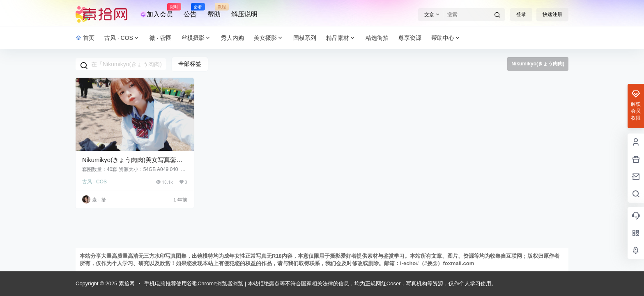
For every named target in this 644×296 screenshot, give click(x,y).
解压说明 (244, 14)
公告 (190, 11)
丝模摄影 (196, 38)
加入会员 (156, 11)
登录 (521, 14)
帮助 (214, 11)
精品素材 (341, 38)
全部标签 (190, 64)
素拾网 (126, 283)
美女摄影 (269, 38)
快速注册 (552, 14)
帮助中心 (446, 38)
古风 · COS (122, 38)
